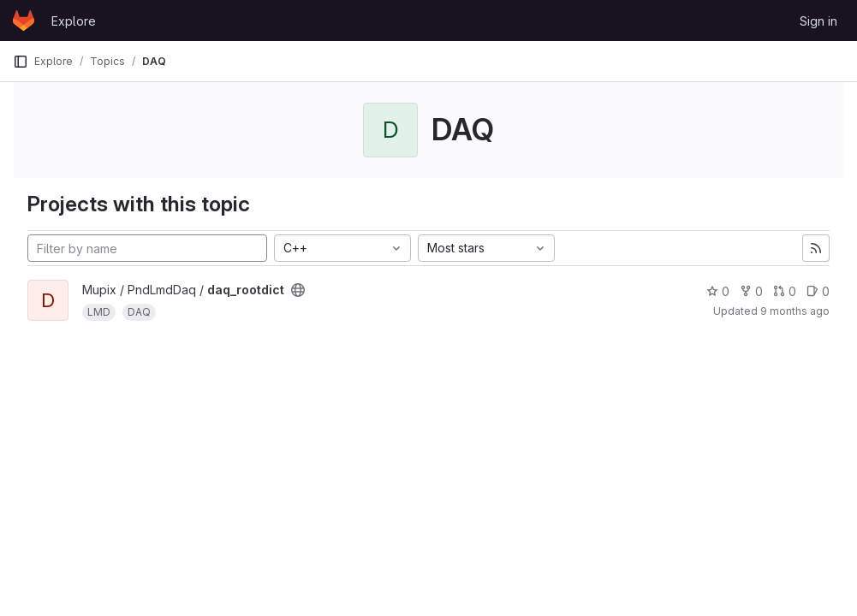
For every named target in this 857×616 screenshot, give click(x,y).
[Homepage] (24, 21)
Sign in (818, 21)
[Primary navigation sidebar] (21, 62)
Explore (74, 21)
